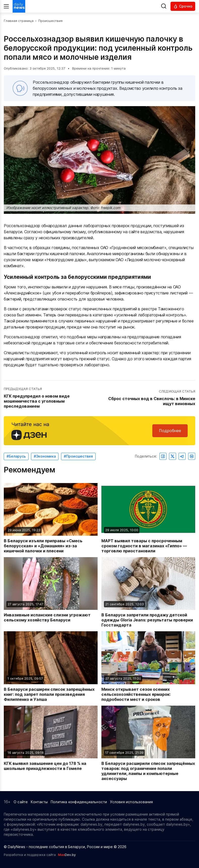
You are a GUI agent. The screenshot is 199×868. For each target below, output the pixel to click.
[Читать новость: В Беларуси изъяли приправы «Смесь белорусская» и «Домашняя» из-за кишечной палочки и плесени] (51, 518)
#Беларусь (16, 456)
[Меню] (6, 6)
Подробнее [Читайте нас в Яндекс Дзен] (170, 431)
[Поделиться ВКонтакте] (192, 456)
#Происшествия (78, 456)
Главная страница (19, 21)
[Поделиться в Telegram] (182, 456)
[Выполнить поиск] (164, 6)
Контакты (39, 802)
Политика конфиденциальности (79, 802)
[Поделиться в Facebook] (163, 456)
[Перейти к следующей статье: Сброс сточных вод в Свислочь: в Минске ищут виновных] (148, 398)
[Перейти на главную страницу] (19, 6)
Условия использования (131, 802)
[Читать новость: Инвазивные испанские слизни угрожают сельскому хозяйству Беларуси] (51, 592)
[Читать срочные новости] (183, 6)
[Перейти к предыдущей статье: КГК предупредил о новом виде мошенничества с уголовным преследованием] (51, 398)
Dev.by (67, 855)
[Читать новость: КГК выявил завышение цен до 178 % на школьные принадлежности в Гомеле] (51, 743)
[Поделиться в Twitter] (173, 456)
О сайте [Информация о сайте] (21, 802)
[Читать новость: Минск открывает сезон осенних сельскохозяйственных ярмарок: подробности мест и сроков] (148, 666)
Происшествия (50, 21)
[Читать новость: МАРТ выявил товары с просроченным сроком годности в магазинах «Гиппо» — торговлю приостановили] (148, 518)
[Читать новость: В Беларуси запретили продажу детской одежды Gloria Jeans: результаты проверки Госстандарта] (148, 592)
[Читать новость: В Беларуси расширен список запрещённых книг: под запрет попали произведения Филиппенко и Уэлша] (51, 666)
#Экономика (45, 456)
